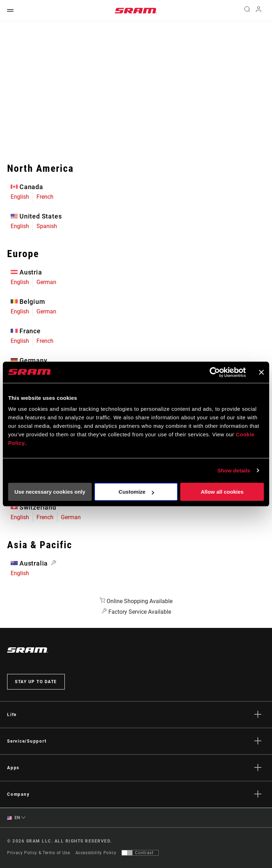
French (45, 197)
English (20, 197)
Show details (234, 470)
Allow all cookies (222, 492)
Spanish (47, 226)
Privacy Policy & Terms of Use (39, 853)
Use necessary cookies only (50, 492)
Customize (136, 492)
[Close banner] (261, 372)
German (46, 282)
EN (14, 818)
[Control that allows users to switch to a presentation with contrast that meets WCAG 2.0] (140, 853)
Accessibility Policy (96, 853)
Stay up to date (36, 682)
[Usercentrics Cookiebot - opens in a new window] (215, 372)
